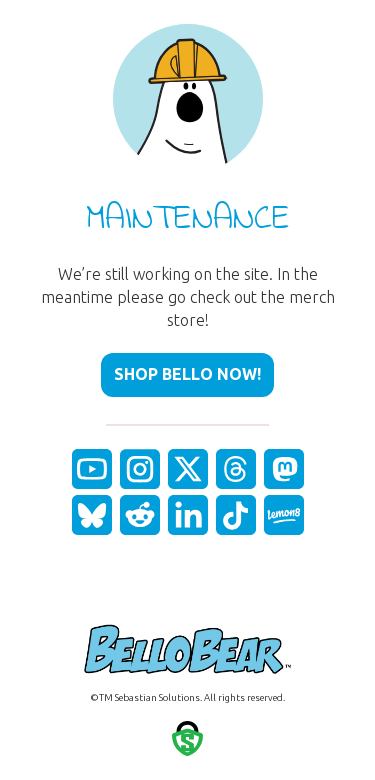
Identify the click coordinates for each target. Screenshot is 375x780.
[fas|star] (92, 469)
